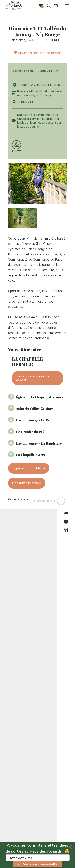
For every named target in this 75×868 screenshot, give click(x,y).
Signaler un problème (29, 468)
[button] (37, 855)
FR (56, 6)
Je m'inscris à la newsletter (38, 864)
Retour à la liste (18, 499)
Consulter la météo (27, 483)
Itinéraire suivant (44, 501)
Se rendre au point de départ (33, 378)
